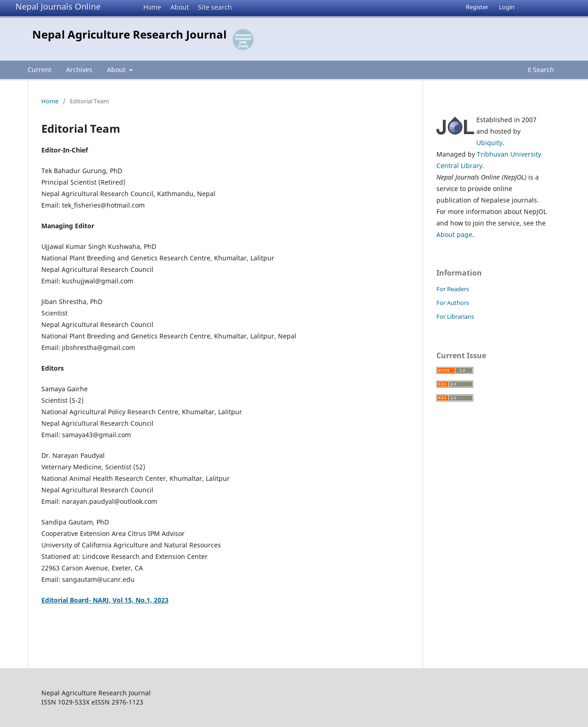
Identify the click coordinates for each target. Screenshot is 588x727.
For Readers (453, 289)
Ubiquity (489, 143)
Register (477, 7)
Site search (215, 7)
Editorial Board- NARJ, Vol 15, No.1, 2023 (105, 600)
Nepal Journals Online (58, 6)
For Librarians (455, 316)
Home (152, 7)
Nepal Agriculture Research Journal (129, 34)
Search (541, 70)
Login (507, 7)
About (180, 7)
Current (40, 70)
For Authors (453, 303)
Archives (79, 70)
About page (454, 234)
